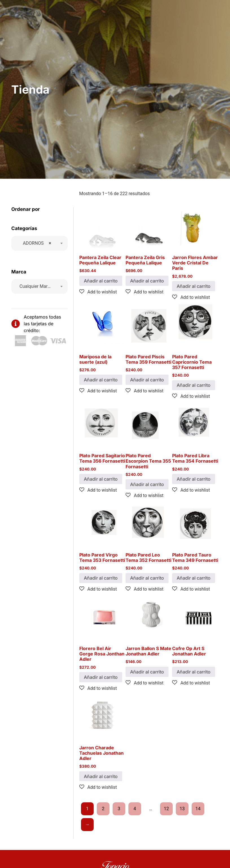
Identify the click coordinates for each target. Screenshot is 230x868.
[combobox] (40, 243)
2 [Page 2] (103, 809)
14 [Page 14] (198, 809)
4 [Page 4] (135, 809)
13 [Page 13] (182, 809)
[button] (98, 292)
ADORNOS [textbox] (35, 243)
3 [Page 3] (119, 809)
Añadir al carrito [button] (101, 281)
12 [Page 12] (167, 809)
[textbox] (37, 286)
